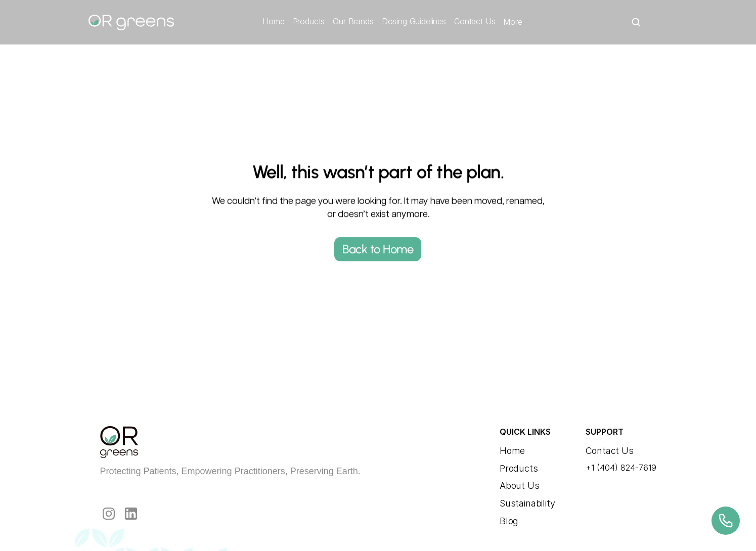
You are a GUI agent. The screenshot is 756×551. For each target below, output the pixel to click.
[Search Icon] (636, 22)
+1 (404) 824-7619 (621, 468)
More (513, 22)
